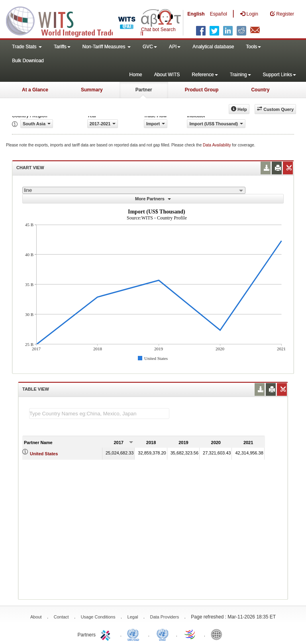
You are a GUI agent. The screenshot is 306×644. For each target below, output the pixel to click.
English (196, 14)
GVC (150, 47)
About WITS (167, 75)
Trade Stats (27, 47)
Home (136, 75)
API (175, 47)
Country (260, 90)
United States (44, 454)
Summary (92, 90)
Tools (253, 47)
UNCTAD (135, 634)
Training (240, 75)
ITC (107, 634)
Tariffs (62, 47)
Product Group (202, 90)
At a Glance (35, 90)
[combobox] (134, 190)
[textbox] (99, 414)
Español (219, 14)
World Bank (218, 634)
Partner (144, 90)
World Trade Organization (190, 634)
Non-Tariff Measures (107, 47)
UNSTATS (163, 634)
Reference (205, 75)
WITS (80, 20)
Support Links (280, 75)
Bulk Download (28, 61)
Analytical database (213, 47)
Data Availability (217, 145)
